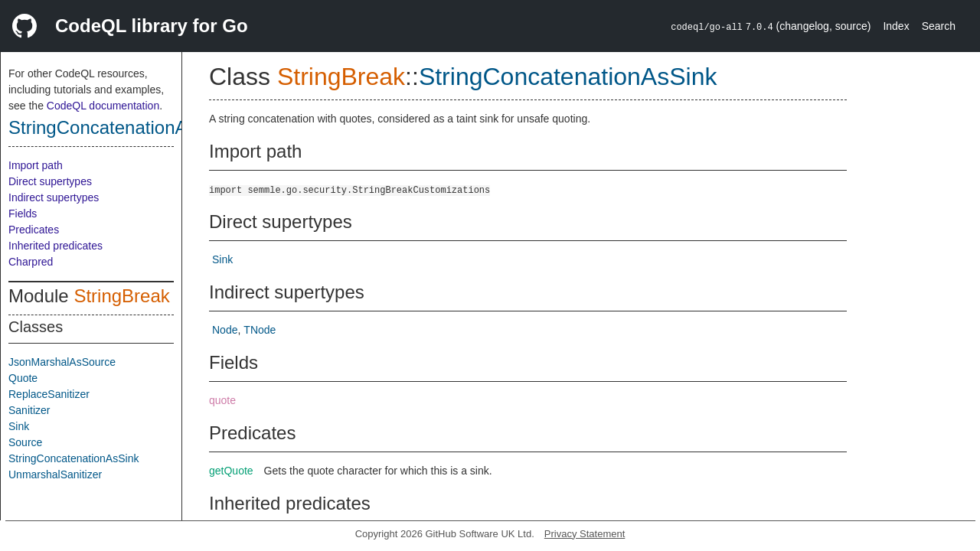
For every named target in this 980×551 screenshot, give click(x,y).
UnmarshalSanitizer (55, 474)
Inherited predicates (56, 246)
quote (222, 400)
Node (225, 330)
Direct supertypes (50, 181)
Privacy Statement (585, 534)
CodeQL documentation (103, 106)
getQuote (231, 471)
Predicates (34, 230)
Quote (23, 378)
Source (25, 442)
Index (896, 26)
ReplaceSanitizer (49, 394)
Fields (23, 214)
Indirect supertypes (54, 197)
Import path (36, 165)
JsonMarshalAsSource (62, 362)
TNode (260, 330)
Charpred (31, 262)
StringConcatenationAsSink (120, 127)
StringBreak (121, 296)
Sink (19, 426)
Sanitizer (29, 410)
